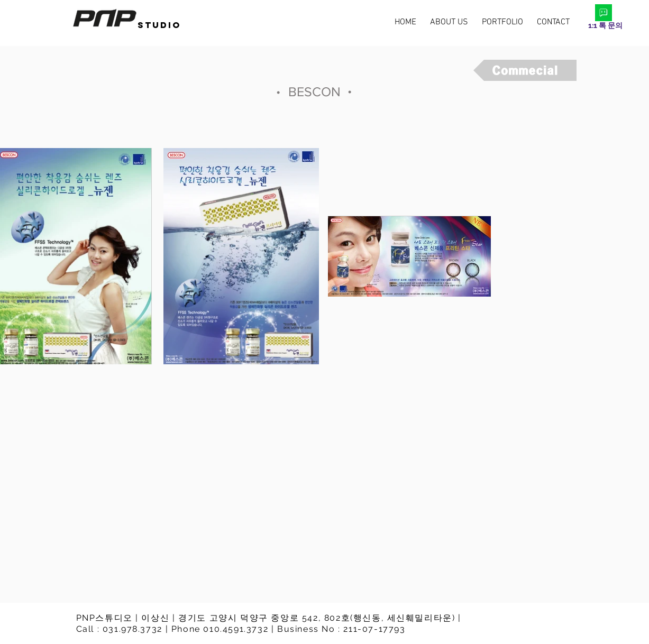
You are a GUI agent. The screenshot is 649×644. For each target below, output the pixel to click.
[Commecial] (525, 70)
